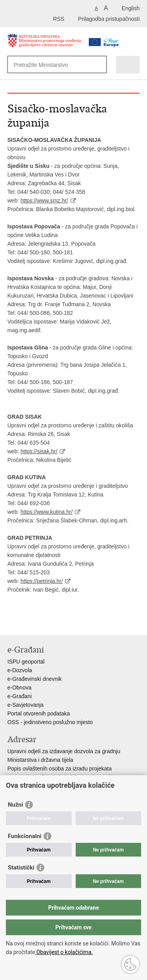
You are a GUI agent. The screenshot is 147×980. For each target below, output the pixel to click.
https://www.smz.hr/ (44, 200)
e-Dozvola (20, 670)
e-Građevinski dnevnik (35, 679)
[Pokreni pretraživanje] (99, 65)
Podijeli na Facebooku (28, 623)
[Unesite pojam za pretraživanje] (51, 65)
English (131, 8)
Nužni (15, 805)
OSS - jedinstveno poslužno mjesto (50, 722)
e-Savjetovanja (26, 705)
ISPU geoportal (26, 662)
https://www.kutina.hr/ (46, 512)
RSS (59, 19)
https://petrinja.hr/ (42, 581)
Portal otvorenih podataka (39, 713)
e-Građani (20, 696)
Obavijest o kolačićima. (64, 952)
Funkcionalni (25, 836)
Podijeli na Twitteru (45, 623)
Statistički (21, 868)
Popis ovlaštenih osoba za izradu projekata (60, 769)
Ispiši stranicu (12, 623)
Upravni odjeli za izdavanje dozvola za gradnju (64, 751)
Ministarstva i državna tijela (40, 760)
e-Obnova (19, 688)
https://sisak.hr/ (39, 451)
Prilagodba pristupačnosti (109, 19)
